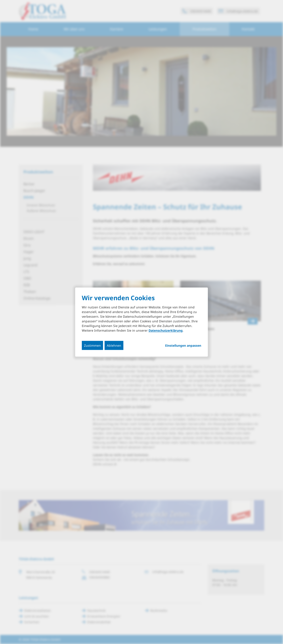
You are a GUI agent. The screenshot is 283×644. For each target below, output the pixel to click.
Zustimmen (92, 345)
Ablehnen (114, 345)
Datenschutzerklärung (166, 330)
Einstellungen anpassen (183, 346)
